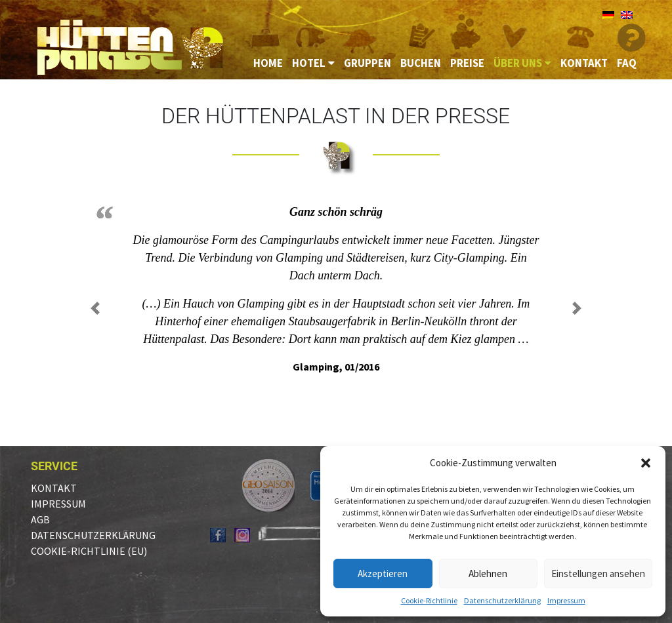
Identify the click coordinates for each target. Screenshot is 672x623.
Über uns (522, 63)
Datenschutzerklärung (502, 600)
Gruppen (367, 63)
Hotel (313, 63)
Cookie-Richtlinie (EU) (89, 551)
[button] (646, 463)
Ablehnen (488, 573)
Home (268, 63)
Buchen (421, 63)
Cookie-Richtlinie (429, 600)
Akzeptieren (383, 573)
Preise (467, 63)
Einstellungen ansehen (598, 573)
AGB (40, 519)
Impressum (566, 600)
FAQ (627, 63)
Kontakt (584, 63)
